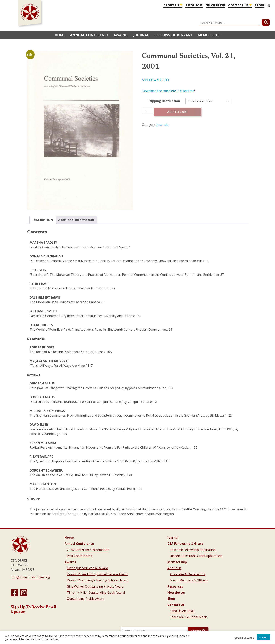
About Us (171, 5)
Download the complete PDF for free (168, 91)
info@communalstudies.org (30, 577)
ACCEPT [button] (264, 637)
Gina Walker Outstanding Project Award (95, 586)
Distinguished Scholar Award (87, 568)
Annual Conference (89, 35)
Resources (194, 5)
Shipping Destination (164, 101)
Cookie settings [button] (244, 638)
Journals (162, 125)
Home (60, 35)
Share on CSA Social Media (189, 617)
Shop (171, 599)
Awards (121, 35)
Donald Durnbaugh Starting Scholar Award (98, 580)
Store (260, 5)
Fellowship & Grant (173, 35)
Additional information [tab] (76, 220)
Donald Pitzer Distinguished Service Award (97, 574)
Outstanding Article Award (86, 599)
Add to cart (178, 112)
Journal (141, 35)
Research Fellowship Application (193, 550)
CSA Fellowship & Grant (185, 544)
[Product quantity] (147, 111)
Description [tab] (43, 220)
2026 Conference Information (88, 550)
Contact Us (238, 5)
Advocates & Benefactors (188, 574)
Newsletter (215, 5)
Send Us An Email (182, 611)
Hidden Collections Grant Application (196, 556)
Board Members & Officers (189, 580)
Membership (209, 35)
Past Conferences (79, 556)
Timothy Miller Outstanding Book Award (96, 592)
